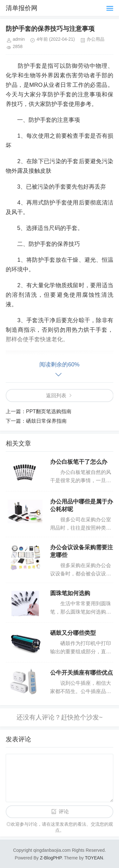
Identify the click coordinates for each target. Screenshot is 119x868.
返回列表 (56, 396)
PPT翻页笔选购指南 (49, 411)
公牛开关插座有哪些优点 (82, 673)
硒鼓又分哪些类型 (73, 633)
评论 (64, 812)
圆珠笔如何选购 (70, 593)
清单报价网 (22, 8)
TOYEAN (94, 858)
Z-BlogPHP (51, 858)
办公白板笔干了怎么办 (79, 462)
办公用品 (96, 39)
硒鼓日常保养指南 (46, 421)
